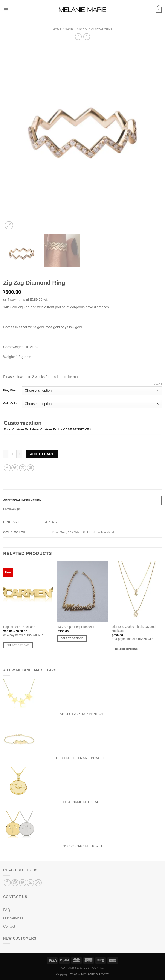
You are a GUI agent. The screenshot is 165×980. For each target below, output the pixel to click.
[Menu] (6, 10)
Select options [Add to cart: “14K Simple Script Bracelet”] (72, 638)
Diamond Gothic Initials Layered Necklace (134, 629)
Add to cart (42, 454)
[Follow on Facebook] (7, 883)
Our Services (13, 918)
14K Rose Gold (56, 532)
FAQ (7, 910)
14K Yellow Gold (103, 532)
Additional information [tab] (22, 500)
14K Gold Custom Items (95, 29)
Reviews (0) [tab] (12, 509)
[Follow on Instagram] (15, 883)
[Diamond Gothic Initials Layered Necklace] (137, 592)
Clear (158, 384)
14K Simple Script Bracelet (76, 627)
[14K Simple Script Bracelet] (82, 592)
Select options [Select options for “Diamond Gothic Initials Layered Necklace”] (126, 649)
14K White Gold (79, 532)
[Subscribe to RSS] (38, 883)
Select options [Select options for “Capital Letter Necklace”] (18, 645)
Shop (69, 29)
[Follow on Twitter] (23, 883)
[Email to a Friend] (23, 468)
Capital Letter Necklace (19, 627)
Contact (9, 926)
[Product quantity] (12, 454)
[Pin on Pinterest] (30, 468)
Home (57, 29)
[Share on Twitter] (15, 468)
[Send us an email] (30, 883)
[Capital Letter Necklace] (28, 592)
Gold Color (10, 403)
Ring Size (9, 390)
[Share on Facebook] (7, 468)
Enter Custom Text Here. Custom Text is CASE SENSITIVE (47, 429)
